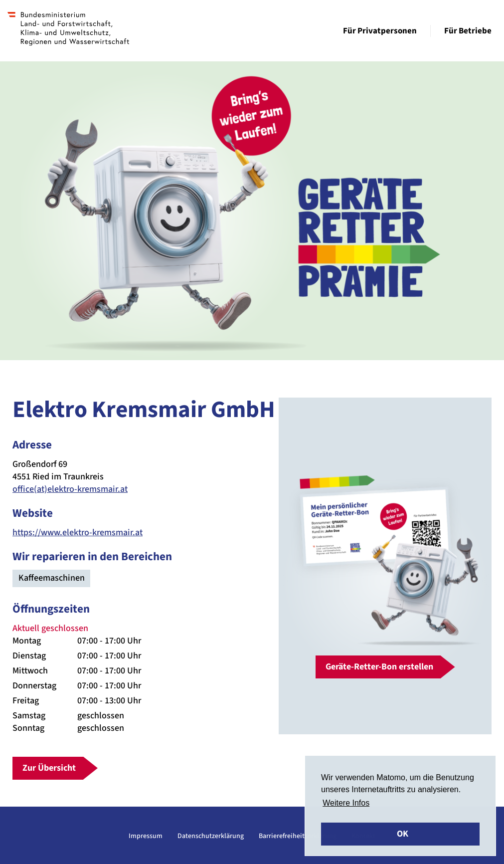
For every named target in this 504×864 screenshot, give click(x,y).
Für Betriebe (468, 31)
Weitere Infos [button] (346, 803)
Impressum (146, 836)
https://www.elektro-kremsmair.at (78, 533)
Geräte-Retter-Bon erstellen (379, 667)
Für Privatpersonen (380, 31)
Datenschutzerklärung (211, 836)
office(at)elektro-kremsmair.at (70, 489)
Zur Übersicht (49, 768)
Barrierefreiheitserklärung (298, 836)
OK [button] (403, 834)
